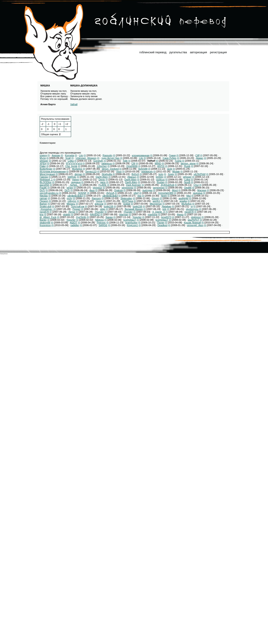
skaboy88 (45, 223)
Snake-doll (46, 206)
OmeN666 (132, 166)
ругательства (178, 52)
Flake (43, 166)
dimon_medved (110, 169)
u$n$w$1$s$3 (75, 196)
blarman (124, 214)
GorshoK (98, 161)
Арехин (56, 155)
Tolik (125, 161)
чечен (70, 188)
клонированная (141, 155)
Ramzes (96, 198)
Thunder (99, 212)
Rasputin (107, 155)
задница (76, 182)
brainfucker (131, 223)
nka (139, 196)
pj (192, 206)
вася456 (44, 185)
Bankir (43, 220)
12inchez (102, 166)
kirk (164, 209)
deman (78, 174)
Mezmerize (156, 204)
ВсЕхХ (135, 174)
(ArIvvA (110, 193)
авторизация (198, 52)
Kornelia (70, 155)
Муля (43, 158)
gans (103, 182)
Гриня (172, 155)
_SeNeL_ (74, 185)
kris (42, 214)
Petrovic (101, 223)
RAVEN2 (95, 214)
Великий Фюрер (134, 209)
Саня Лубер (169, 158)
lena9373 (166, 217)
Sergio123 (91, 171)
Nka (189, 196)
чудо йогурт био (110, 158)
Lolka (71, 161)
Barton (43, 204)
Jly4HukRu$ (167, 185)
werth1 (156, 201)
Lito (81, 155)
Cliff (197, 155)
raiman (44, 198)
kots (161, 174)
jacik (170, 169)
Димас (199, 158)
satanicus (107, 163)
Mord (175, 190)
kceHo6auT (130, 220)
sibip (103, 209)
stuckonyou (192, 209)
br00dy (160, 177)
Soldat (127, 204)
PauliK (43, 188)
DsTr (42, 190)
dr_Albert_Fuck (48, 217)
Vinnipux (97, 188)
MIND (158, 163)
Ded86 (188, 188)
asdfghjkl (183, 198)
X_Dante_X (159, 212)
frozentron (45, 225)
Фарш (180, 214)
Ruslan (161, 182)
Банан (109, 217)
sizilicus (160, 180)
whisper (44, 161)
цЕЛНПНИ (200, 174)
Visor (119, 171)
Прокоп (44, 201)
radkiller (75, 225)
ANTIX (161, 166)
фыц (92, 190)
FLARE (102, 185)
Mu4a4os (77, 169)
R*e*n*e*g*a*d (74, 163)
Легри (72, 212)
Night (164, 196)
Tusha (178, 161)
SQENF (82, 193)
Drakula (118, 190)
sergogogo (128, 188)
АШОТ (74, 223)
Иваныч (132, 177)
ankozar (99, 204)
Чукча (99, 201)
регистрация (218, 52)
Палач (161, 223)
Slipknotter (126, 198)
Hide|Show (4, 254)
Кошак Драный (192, 223)
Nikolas (44, 196)
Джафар (166, 206)
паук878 (44, 212)
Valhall (74, 104)
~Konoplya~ (46, 209)
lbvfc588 (143, 169)
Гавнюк (44, 177)
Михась (71, 204)
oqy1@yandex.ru (49, 193)
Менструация (47, 174)
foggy (171, 174)
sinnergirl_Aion (195, 225)
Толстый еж (77, 206)
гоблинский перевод (153, 52)
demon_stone (188, 163)
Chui (196, 185)
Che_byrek (71, 166)
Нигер (76, 180)
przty (70, 198)
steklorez (196, 217)
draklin (67, 214)
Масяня (202, 190)
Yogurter (137, 217)
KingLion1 (132, 225)
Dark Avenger (133, 185)
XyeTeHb (81, 217)
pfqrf (136, 193)
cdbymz (72, 201)
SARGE (72, 177)
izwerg (43, 155)
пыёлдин (147, 190)
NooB (187, 182)
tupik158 (109, 206)
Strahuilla (107, 174)
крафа (183, 201)
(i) (49, 155)
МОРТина (127, 201)
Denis (102, 180)
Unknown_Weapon (86, 158)
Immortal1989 (166, 193)
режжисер (147, 171)
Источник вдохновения (53, 171)
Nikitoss (99, 220)
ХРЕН (43, 163)
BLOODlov (46, 182)
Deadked (162, 225)
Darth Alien (102, 177)
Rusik (187, 166)
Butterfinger (46, 169)
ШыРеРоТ (193, 220)
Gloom (155, 198)
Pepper (76, 209)
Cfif (133, 163)
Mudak (176, 171)
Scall (68, 158)
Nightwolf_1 (46, 180)
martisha (153, 214)
